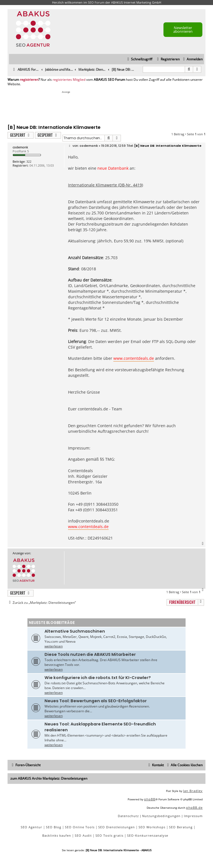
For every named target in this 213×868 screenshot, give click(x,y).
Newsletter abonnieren (183, 29)
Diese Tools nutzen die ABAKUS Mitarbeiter (90, 654)
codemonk (20, 147)
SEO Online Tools (80, 827)
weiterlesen (54, 646)
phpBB (150, 799)
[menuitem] (192, 59)
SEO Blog (54, 827)
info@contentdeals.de (89, 521)
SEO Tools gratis (109, 835)
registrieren (29, 80)
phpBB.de (194, 807)
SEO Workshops (152, 827)
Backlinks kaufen (57, 835)
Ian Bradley (193, 791)
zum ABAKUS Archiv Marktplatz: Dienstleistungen (49, 778)
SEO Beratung (181, 827)
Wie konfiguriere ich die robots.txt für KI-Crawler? (98, 678)
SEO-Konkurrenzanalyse (148, 835)
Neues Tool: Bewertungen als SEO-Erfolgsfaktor (96, 701)
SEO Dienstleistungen (117, 827)
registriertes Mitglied (69, 80)
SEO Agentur (31, 827)
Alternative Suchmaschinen (75, 631)
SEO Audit (83, 835)
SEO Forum (96, 2)
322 (29, 161)
